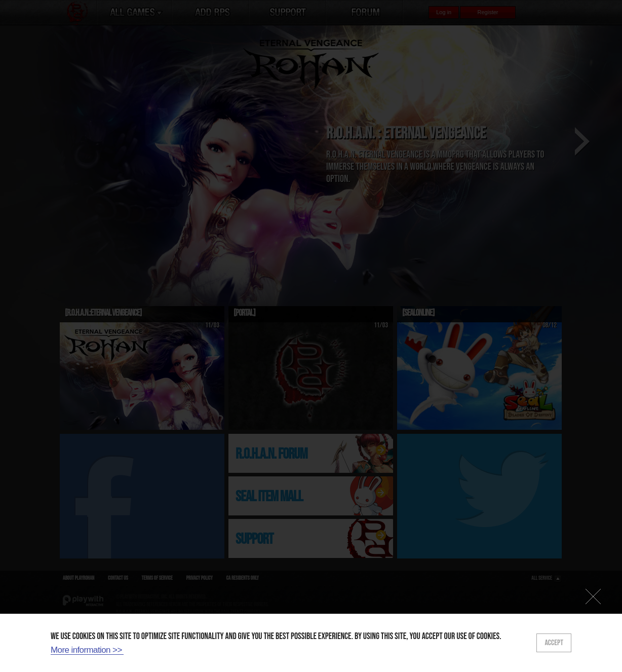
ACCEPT (554, 643)
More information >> (86, 650)
